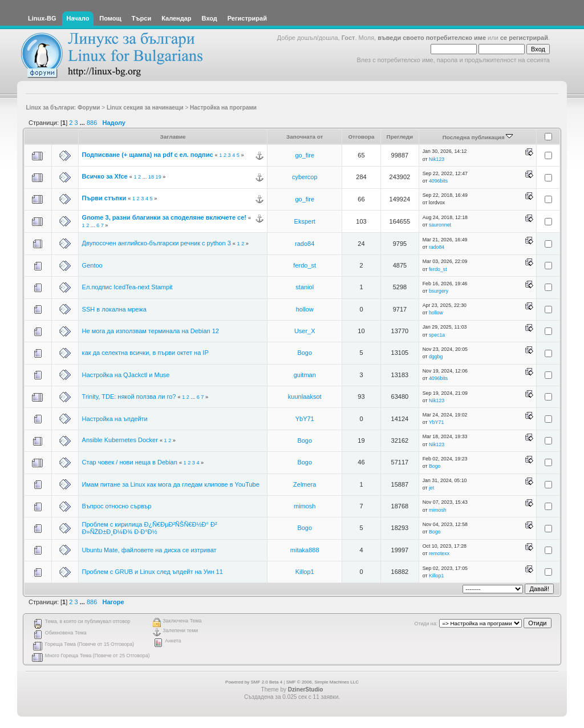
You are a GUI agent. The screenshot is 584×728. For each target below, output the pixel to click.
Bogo (305, 353)
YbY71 (305, 419)
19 (159, 177)
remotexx (439, 553)
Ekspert (305, 221)
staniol (305, 287)
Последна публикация (478, 137)
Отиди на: (426, 624)
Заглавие (173, 137)
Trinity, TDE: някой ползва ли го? (129, 397)
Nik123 (437, 159)
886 (92, 123)
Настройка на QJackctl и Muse (126, 375)
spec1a (437, 335)
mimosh (305, 506)
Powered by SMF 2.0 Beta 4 (254, 682)
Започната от (305, 137)
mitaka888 (305, 550)
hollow (305, 309)
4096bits (438, 181)
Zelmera (305, 484)
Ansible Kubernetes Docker (120, 440)
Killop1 (305, 572)
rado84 (305, 244)
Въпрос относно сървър (117, 506)
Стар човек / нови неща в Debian (130, 462)
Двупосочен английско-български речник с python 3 (157, 243)
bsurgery (439, 291)
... (83, 123)
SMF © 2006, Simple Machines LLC (323, 682)
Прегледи (400, 137)
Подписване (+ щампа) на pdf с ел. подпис (148, 155)
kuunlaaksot (305, 397)
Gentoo (92, 265)
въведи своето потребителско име (432, 38)
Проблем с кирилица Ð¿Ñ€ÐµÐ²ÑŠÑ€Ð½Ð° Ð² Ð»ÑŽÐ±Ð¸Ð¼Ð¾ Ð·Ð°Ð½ (150, 528)
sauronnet (440, 225)
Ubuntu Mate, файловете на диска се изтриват (149, 550)
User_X (305, 331)
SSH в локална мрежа (114, 309)
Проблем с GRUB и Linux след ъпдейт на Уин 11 (153, 572)
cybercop (305, 177)
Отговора (361, 137)
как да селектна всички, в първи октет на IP (145, 353)
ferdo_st (305, 265)
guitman (305, 375)
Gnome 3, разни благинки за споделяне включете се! (164, 217)
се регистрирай (524, 38)
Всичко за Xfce (105, 176)
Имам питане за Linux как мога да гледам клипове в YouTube (171, 484)
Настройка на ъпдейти (115, 419)
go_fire (305, 155)
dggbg (436, 357)
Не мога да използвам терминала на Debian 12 (151, 331)
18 (151, 177)
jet (431, 488)
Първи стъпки (104, 198)
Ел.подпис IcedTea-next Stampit (127, 287)
